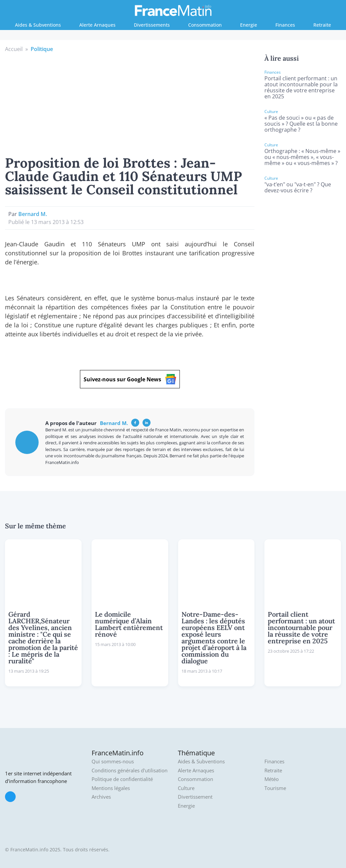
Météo (272, 779)
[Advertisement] (130, 103)
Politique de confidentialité (122, 779)
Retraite (322, 25)
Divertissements (152, 25)
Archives (101, 797)
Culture (186, 788)
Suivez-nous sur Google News (130, 379)
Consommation (205, 25)
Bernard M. (33, 214)
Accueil (14, 49)
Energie (249, 25)
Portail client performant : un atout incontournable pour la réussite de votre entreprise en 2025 (301, 87)
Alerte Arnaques (97, 25)
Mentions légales (111, 788)
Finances (285, 25)
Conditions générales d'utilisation (130, 770)
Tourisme (275, 788)
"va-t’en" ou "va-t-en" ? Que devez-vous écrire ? (298, 187)
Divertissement (195, 797)
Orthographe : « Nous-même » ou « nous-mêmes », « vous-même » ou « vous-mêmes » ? (302, 157)
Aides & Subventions (38, 25)
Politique (42, 49)
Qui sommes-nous (113, 761)
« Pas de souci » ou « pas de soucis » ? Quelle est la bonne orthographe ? (301, 124)
